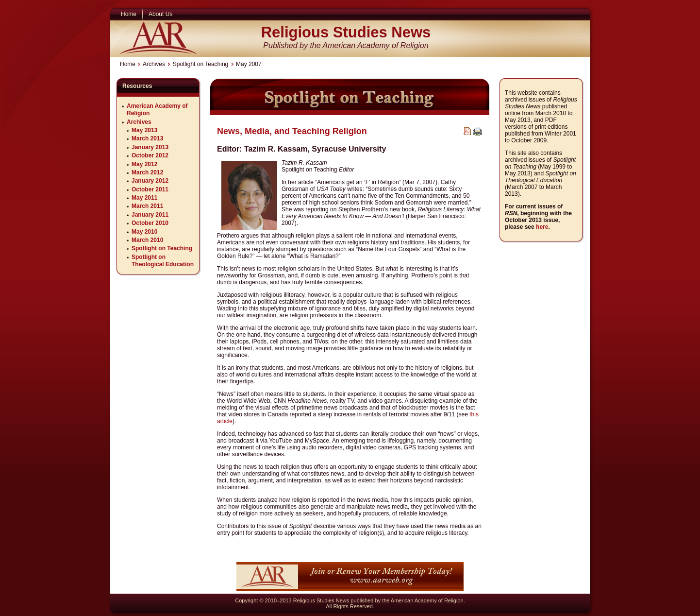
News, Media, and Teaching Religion (292, 131)
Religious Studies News (346, 32)
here (542, 227)
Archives (154, 64)
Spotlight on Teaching (201, 64)
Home (128, 64)
